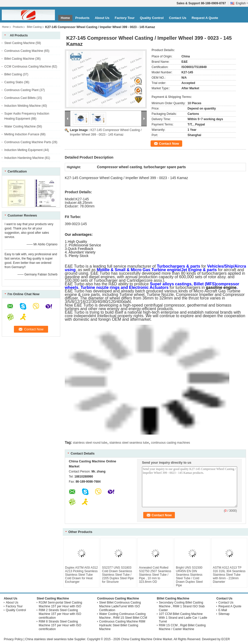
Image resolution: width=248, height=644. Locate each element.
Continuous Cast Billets (20, 98)
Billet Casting (34, 27)
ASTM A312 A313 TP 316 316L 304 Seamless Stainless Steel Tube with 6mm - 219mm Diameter (229, 575)
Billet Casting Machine (19, 59)
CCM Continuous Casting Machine (28, 67)
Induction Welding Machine (23, 106)
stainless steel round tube (90, 443)
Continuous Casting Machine (24, 51)
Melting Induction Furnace (22, 134)
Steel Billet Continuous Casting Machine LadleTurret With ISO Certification (120, 606)
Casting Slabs (14, 82)
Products (82, 18)
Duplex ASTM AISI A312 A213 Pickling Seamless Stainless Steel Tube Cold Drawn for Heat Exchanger (81, 575)
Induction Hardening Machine (24, 158)
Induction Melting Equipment (23, 150)
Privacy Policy (13, 639)
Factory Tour (125, 18)
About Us (102, 18)
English (242, 3)
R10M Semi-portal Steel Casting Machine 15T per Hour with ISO (60, 604)
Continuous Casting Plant (21, 90)
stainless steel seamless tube (129, 443)
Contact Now (169, 144)
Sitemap (224, 614)
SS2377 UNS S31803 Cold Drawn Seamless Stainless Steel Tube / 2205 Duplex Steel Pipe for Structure (118, 575)
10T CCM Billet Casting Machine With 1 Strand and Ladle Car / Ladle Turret (183, 618)
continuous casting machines (171, 443)
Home (65, 18)
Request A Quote (205, 18)
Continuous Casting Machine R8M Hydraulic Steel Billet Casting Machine (122, 625)
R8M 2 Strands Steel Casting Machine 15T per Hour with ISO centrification (60, 614)
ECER (226, 639)
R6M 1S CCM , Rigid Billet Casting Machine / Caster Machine (182, 627)
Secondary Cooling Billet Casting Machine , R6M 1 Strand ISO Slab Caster (182, 606)
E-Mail (223, 610)
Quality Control (152, 18)
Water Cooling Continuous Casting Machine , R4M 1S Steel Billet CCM (123, 616)
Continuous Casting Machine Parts (28, 142)
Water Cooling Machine (20, 126)
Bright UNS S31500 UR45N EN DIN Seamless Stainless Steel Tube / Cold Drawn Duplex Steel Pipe (189, 576)
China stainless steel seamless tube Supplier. (56, 639)
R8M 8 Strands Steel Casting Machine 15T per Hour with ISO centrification (60, 625)
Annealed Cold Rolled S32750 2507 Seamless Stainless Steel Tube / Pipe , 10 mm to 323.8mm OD (155, 575)
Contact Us (178, 18)
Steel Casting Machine (19, 43)
